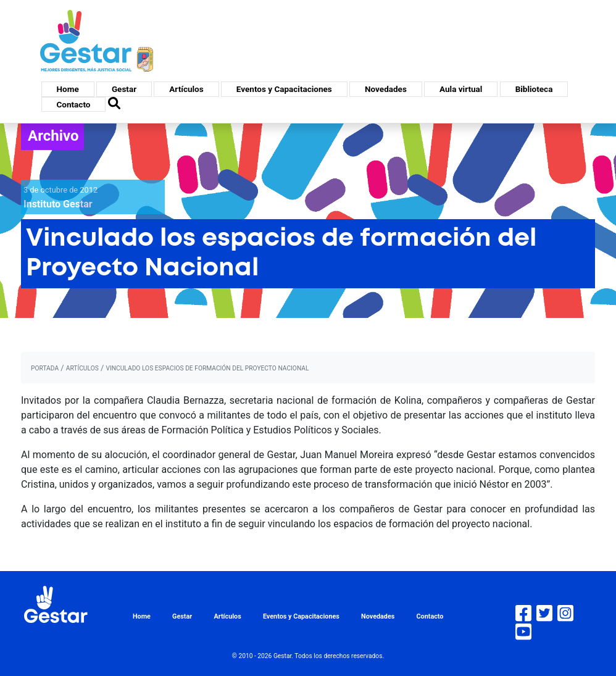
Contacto (74, 104)
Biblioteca (534, 89)
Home (68, 89)
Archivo (53, 136)
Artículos (186, 89)
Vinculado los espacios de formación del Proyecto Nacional (207, 368)
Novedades (386, 89)
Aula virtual (461, 89)
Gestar (124, 89)
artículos (82, 368)
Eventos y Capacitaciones (284, 89)
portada (45, 368)
